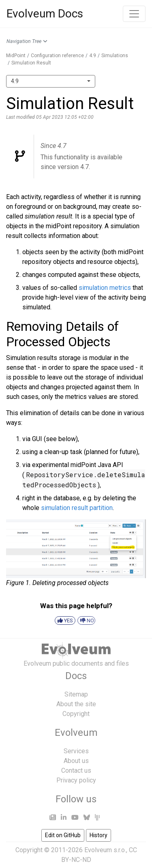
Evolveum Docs (45, 14)
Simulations (115, 56)
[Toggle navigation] (134, 14)
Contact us (76, 770)
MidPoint (16, 56)
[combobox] (51, 81)
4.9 (93, 56)
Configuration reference (57, 56)
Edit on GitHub (63, 835)
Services (76, 751)
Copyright (76, 714)
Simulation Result (31, 63)
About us (76, 761)
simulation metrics (105, 288)
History (98, 835)
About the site (76, 704)
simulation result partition (77, 508)
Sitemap (76, 694)
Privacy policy (76, 780)
